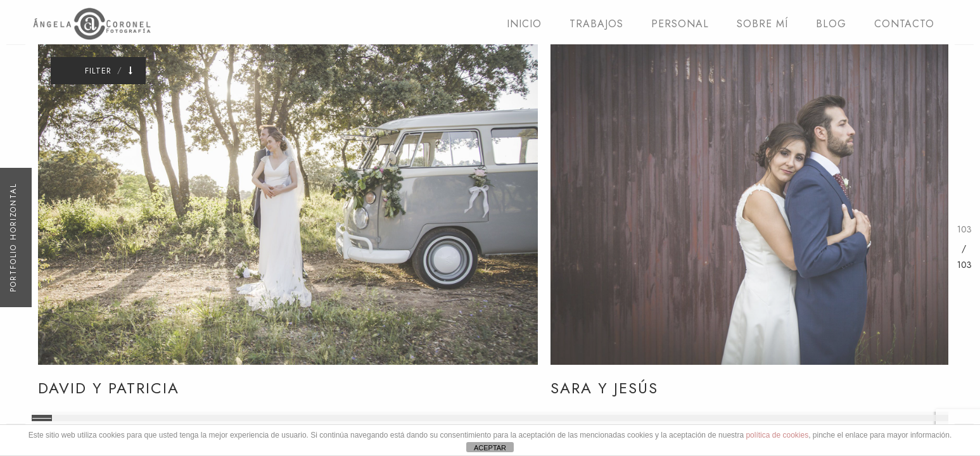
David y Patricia (109, 388)
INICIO (524, 24)
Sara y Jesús (604, 388)
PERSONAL (680, 24)
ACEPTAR (490, 448)
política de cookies (777, 435)
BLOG (831, 24)
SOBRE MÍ (762, 24)
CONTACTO (904, 24)
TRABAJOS (596, 24)
